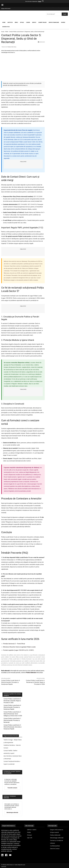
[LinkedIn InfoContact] (2, 855)
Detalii (40, 1)
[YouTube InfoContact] (10, 855)
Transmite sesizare (12, 788)
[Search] (65, 14)
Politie (7, 32)
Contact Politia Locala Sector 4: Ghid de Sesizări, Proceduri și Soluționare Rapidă (11, 682)
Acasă (3, 32)
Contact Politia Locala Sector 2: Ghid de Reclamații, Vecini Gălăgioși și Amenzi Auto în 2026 (13, 714)
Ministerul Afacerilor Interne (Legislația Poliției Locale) (19, 647)
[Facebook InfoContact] (6, 855)
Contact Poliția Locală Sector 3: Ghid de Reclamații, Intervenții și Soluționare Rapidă (12, 727)
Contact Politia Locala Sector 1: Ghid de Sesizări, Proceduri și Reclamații (12, 720)
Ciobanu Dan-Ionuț (12, 47)
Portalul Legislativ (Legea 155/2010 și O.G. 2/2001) (18, 650)
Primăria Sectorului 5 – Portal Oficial (14, 644)
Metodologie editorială (12, 813)
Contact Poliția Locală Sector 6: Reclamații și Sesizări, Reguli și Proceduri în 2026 (35, 682)
